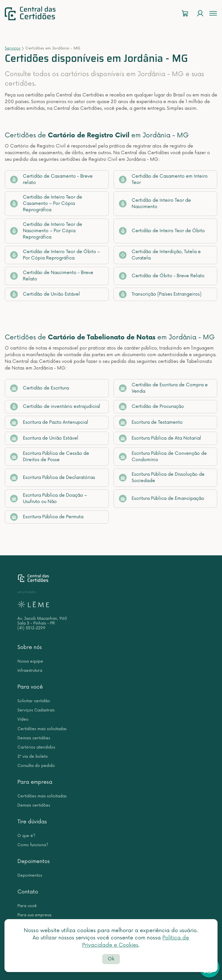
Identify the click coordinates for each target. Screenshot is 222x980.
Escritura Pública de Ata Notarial (160, 438)
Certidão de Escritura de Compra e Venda (163, 388)
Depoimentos (34, 861)
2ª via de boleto (33, 757)
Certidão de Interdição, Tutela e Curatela (160, 255)
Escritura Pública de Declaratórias (53, 478)
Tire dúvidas (32, 822)
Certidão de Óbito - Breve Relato (162, 276)
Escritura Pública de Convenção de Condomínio (163, 457)
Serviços (13, 48)
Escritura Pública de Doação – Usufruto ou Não (49, 498)
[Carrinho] (185, 13)
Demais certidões (34, 738)
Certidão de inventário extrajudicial (55, 407)
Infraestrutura (30, 671)
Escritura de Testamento (151, 422)
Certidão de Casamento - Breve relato (51, 179)
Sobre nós (30, 647)
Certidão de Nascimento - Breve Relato (52, 276)
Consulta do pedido (36, 766)
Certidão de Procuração (151, 407)
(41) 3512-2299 (31, 628)
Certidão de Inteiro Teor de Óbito (162, 231)
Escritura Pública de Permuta (47, 517)
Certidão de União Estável (45, 294)
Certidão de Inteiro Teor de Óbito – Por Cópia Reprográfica (55, 255)
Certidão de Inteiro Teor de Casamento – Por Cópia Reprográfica (46, 203)
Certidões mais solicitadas (42, 729)
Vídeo (23, 719)
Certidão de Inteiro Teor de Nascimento (155, 203)
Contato (28, 892)
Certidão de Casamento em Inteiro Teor (163, 179)
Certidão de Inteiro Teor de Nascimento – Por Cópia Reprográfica (46, 231)
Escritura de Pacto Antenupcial (49, 422)
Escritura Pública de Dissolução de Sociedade (162, 477)
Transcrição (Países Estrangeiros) (160, 294)
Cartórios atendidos (36, 747)
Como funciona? (33, 845)
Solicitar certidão (34, 701)
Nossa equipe (30, 661)
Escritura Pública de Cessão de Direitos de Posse (50, 457)
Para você (30, 687)
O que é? (26, 836)
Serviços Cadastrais (36, 710)
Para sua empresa (34, 915)
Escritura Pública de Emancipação (162, 499)
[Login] (200, 13)
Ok (111, 959)
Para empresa (35, 782)
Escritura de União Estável (44, 438)
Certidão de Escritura (39, 388)
